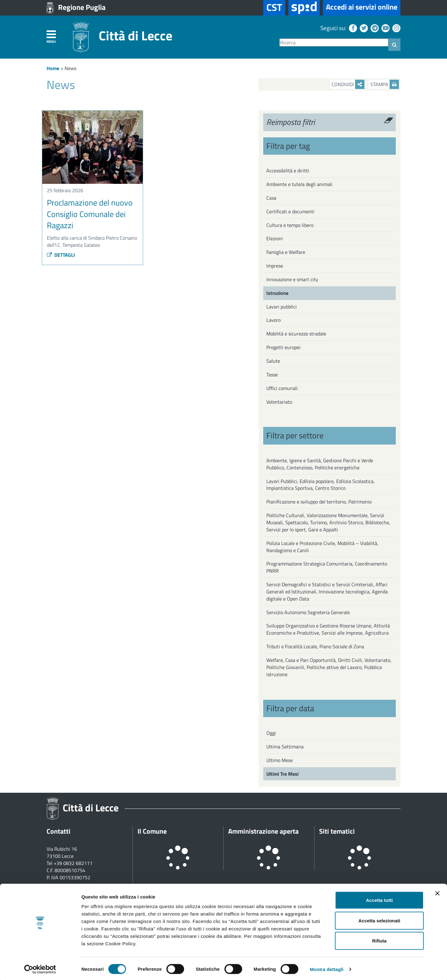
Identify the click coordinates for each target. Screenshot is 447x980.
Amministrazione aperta (263, 831)
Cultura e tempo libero (290, 225)
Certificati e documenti (290, 211)
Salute (273, 361)
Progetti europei (283, 347)
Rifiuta (379, 939)
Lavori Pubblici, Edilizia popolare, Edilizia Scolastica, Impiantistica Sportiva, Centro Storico (321, 485)
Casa (271, 198)
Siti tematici (337, 831)
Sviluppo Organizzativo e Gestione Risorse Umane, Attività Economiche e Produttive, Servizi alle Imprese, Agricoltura (328, 629)
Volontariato (279, 402)
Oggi (271, 733)
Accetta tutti (379, 899)
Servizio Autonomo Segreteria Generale (308, 612)
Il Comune (152, 831)
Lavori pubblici (282, 307)
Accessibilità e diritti (288, 171)
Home (53, 68)
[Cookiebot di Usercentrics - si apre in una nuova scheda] (40, 968)
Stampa (385, 84)
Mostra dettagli (327, 968)
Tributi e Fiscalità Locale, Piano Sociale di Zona (315, 646)
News (70, 68)
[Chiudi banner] (437, 892)
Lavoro (273, 320)
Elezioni (275, 238)
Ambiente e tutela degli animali (299, 184)
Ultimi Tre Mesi (282, 774)
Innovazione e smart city (292, 279)
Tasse (272, 375)
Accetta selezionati (379, 919)
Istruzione (277, 293)
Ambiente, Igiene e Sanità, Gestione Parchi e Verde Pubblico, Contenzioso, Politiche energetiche (320, 464)
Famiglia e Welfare (286, 252)
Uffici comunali (282, 388)
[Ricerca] (334, 43)
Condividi (348, 84)
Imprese (275, 266)
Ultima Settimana (285, 747)
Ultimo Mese (280, 760)
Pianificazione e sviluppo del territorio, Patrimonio (319, 502)
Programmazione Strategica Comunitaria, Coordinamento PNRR (327, 567)
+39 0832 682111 (73, 863)
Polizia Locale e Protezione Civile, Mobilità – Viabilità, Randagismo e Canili (322, 547)
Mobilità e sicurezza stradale (296, 334)
